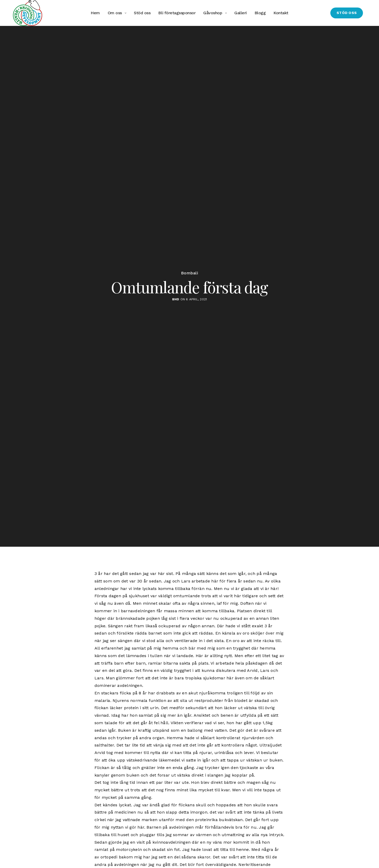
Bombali (189, 273)
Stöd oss (142, 13)
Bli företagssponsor (177, 13)
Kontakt (281, 13)
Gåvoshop (213, 13)
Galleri (240, 13)
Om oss (115, 13)
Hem (95, 13)
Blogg (260, 13)
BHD (176, 299)
